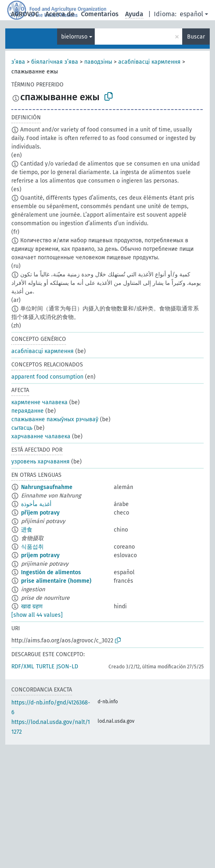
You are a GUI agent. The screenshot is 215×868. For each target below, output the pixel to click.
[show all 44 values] (37, 615)
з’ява (18, 62)
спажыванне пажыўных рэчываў (55, 419)
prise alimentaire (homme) (56, 581)
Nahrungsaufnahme (47, 487)
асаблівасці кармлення (149, 62)
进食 (27, 530)
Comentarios (100, 14)
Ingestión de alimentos (51, 572)
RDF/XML (23, 667)
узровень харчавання (40, 462)
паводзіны (98, 62)
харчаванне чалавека (41, 436)
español (192, 14)
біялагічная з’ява (55, 62)
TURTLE (45, 667)
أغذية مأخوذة (36, 504)
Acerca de (60, 14)
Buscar (196, 37)
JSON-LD (67, 667)
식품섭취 (32, 547)
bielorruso (74, 37)
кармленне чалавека (39, 402)
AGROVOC (25, 14)
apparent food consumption (47, 377)
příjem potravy (40, 513)
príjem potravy (40, 555)
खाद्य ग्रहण (32, 606)
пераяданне (28, 411)
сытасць (22, 428)
